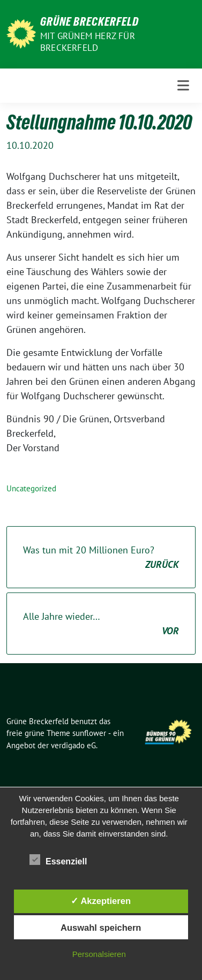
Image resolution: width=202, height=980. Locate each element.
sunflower (89, 733)
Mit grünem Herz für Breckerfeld (88, 42)
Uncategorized (31, 488)
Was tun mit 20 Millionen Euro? (101, 558)
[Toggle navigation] (183, 86)
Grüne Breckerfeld (89, 21)
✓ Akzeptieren (101, 901)
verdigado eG (73, 745)
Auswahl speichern (101, 928)
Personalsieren (99, 954)
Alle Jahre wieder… (101, 624)
